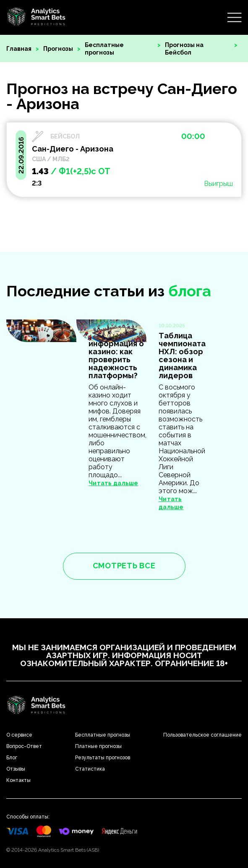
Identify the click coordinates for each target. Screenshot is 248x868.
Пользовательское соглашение (202, 735)
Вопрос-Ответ (24, 746)
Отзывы (16, 769)
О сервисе (19, 735)
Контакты (18, 780)
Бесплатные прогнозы (104, 49)
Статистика (90, 769)
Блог (12, 758)
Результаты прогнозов (103, 758)
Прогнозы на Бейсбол (184, 49)
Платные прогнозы (98, 746)
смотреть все (124, 566)
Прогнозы (58, 49)
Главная (19, 49)
